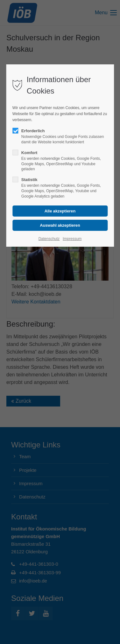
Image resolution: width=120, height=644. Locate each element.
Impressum (72, 239)
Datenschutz (49, 239)
